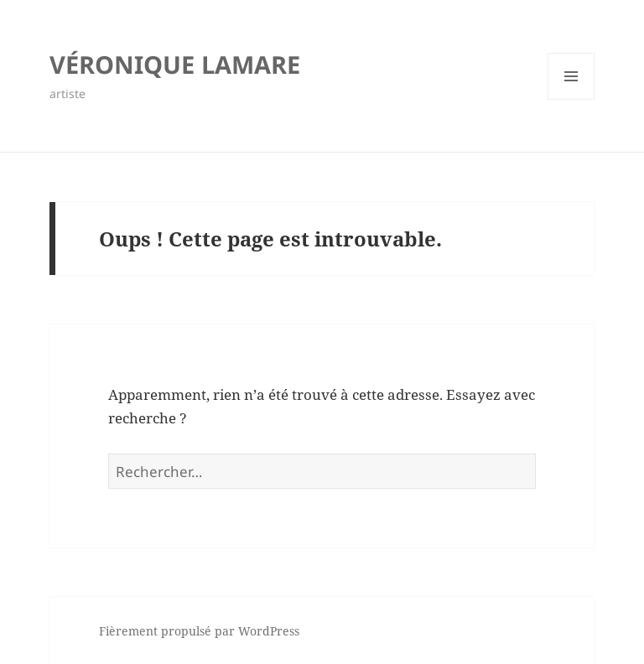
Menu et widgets (571, 99)
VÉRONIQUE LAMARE (175, 64)
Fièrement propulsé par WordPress (199, 631)
